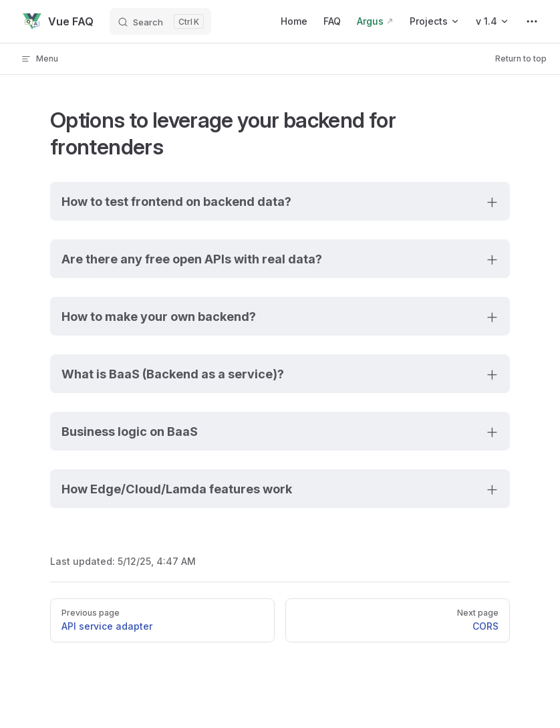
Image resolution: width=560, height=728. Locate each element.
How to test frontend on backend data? (176, 201)
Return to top (521, 58)
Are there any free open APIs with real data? (192, 259)
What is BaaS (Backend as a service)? (173, 374)
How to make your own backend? (159, 316)
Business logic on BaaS (130, 431)
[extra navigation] (532, 21)
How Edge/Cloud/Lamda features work (177, 489)
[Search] (160, 21)
